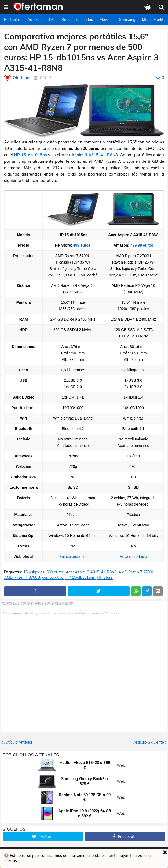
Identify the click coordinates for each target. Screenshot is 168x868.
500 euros (55, 572)
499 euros (82, 245)
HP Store (105, 578)
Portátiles (12, 20)
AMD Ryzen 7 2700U (137, 572)
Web (121, 765)
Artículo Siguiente (149, 742)
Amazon (34, 20)
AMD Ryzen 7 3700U (22, 578)
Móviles (106, 20)
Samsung (127, 20)
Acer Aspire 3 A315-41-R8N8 (90, 155)
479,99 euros (142, 245)
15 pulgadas (34, 572)
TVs (52, 20)
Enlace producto (73, 557)
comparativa (53, 578)
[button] (6, 7)
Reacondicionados (77, 20)
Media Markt (153, 20)
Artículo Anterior (18, 742)
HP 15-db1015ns (30, 155)
